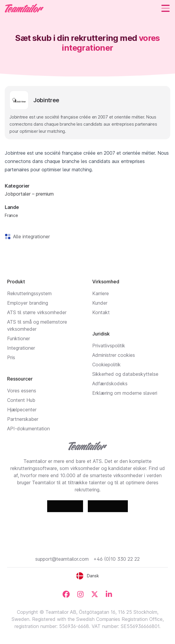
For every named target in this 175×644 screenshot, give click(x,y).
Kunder (100, 303)
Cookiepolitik (106, 365)
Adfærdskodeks (110, 383)
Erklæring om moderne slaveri (125, 393)
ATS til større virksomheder (37, 312)
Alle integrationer (30, 236)
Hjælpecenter (22, 410)
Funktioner (19, 338)
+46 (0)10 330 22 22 (117, 559)
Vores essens (22, 391)
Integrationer (21, 348)
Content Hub (21, 400)
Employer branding (28, 303)
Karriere (101, 293)
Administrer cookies (114, 355)
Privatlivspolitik (109, 346)
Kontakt (101, 312)
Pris (11, 357)
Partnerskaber (23, 419)
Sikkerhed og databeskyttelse (125, 374)
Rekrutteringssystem (29, 293)
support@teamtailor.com (62, 559)
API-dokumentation (28, 429)
